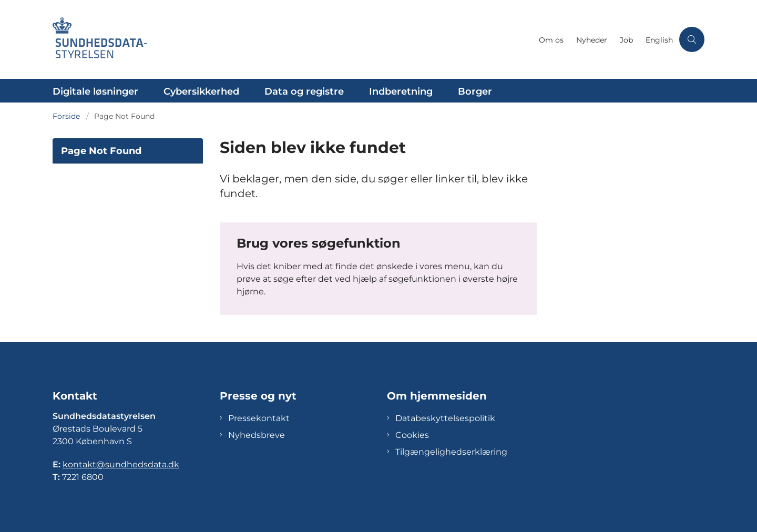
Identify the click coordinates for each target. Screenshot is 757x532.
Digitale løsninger (95, 91)
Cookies (412, 435)
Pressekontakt (259, 418)
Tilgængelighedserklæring (451, 452)
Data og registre (304, 91)
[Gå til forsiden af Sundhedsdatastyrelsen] (293, 39)
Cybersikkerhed (201, 91)
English (659, 40)
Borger (475, 91)
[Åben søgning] (692, 39)
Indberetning (401, 91)
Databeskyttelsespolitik (445, 418)
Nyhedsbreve (257, 435)
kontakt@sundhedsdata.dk (121, 464)
